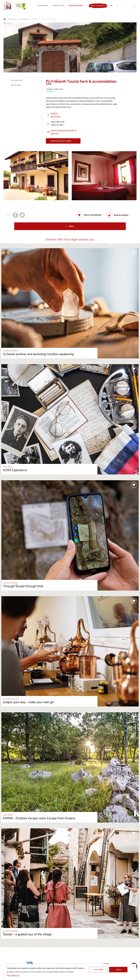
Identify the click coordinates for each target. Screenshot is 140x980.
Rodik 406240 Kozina (56, 115)
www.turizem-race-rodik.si (61, 141)
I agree (118, 970)
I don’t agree (98, 970)
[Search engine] (122, 6)
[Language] (133, 6)
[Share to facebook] (15, 215)
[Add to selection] (89, 215)
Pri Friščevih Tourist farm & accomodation (44, 19)
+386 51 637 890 (57, 125)
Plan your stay (12, 19)
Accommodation (23, 19)
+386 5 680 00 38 (57, 122)
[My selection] (111, 6)
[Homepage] (8, 6)
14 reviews (50, 92)
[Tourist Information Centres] (117, 6)
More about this (13, 975)
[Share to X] (22, 215)
